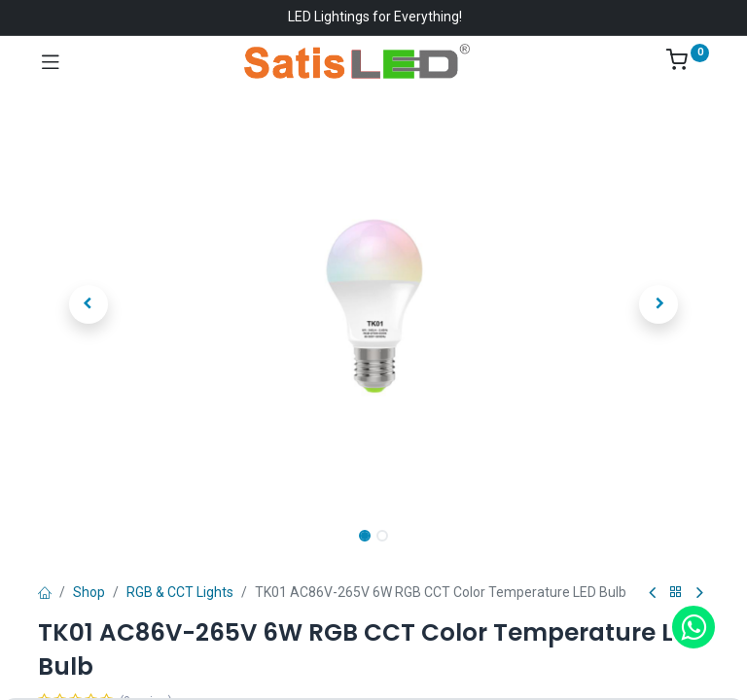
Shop (89, 592)
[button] (89, 304)
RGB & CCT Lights (180, 592)
